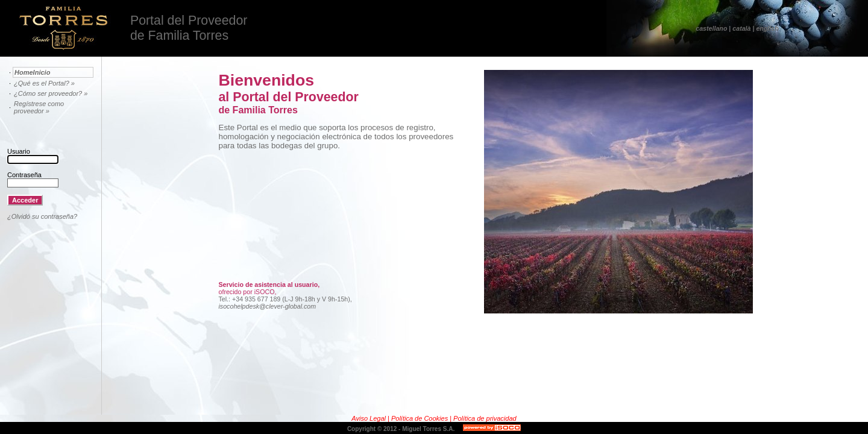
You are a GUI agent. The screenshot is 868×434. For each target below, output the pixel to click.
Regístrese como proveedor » (39, 107)
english (767, 28)
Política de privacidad (485, 418)
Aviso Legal (370, 418)
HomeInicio (32, 72)
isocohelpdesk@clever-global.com (268, 306)
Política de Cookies (420, 418)
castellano (711, 28)
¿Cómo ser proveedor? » (51, 93)
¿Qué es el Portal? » (44, 83)
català (741, 28)
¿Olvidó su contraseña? (42, 216)
